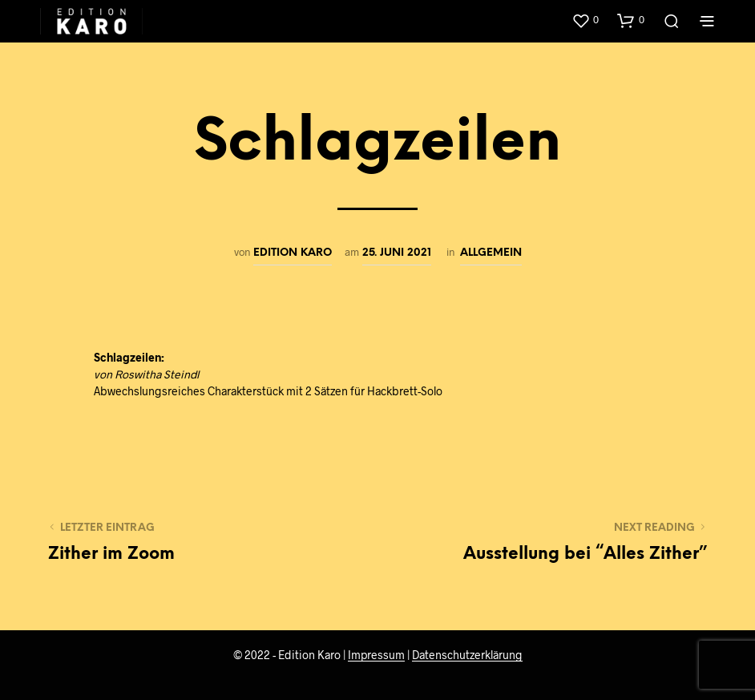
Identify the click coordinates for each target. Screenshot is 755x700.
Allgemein (491, 253)
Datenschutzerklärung (467, 655)
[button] (585, 20)
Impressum (376, 655)
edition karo (293, 253)
